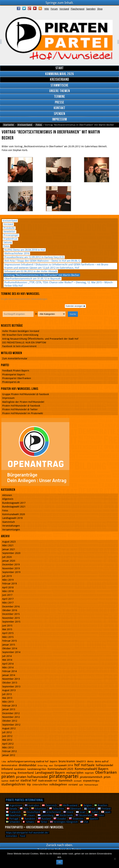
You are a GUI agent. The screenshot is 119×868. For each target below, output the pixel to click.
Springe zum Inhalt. (60, 3)
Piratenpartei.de (11, 382)
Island (68, 812)
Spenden (91, 9)
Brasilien (101, 805)
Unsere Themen (60, 91)
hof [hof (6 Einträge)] (77, 765)
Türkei (42, 822)
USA (84, 822)
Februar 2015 (10, 641)
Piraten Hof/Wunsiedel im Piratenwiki (23, 413)
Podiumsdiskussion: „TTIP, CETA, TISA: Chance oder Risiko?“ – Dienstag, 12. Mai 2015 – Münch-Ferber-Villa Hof (59, 284)
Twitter (24, 8)
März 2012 (8, 747)
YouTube (35, 8)
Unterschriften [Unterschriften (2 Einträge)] (40, 785)
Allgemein (8, 499)
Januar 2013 (9, 709)
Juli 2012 (7, 732)
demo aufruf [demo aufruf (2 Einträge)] (102, 761)
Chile (24, 809)
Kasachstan (13, 815)
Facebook (19, 8)
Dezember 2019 (11, 564)
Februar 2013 (10, 706)
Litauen (29, 815)
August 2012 (9, 728)
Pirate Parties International (25, 800)
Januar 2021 (9, 549)
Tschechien (57, 809)
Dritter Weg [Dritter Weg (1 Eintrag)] (42, 766)
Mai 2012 (7, 740)
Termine (60, 97)
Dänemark (74, 809)
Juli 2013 (7, 694)
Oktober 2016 (10, 610)
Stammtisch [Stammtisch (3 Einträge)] (65, 781)
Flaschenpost (78, 9)
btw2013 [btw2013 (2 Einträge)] (81, 761)
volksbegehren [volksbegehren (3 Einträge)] (58, 785)
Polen (99, 815)
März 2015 (8, 637)
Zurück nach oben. (60, 845)
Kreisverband (60, 80)
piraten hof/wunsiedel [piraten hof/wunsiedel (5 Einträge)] (32, 777)
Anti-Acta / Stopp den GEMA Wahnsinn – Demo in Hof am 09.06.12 (42, 261)
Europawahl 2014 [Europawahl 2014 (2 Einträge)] (64, 765)
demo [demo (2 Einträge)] (90, 761)
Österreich (49, 805)
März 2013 (8, 702)
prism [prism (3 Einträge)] (107, 777)
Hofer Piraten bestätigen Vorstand (21, 331)
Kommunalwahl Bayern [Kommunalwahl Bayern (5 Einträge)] (91, 769)
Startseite (9, 125)
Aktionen (7, 495)
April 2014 (8, 664)
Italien (93, 812)
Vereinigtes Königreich (64, 822)
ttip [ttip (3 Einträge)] (29, 785)
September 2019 (11, 572)
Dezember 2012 (11, 713)
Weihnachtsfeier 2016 (17, 253)
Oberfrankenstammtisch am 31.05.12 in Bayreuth (33, 279)
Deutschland (32, 812)
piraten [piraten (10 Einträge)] (8, 777)
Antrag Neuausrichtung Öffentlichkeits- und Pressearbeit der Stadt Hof (40, 339)
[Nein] (115, 859)
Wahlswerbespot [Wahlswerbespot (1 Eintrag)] (91, 785)
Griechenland (52, 812)
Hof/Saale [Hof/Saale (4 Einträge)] (88, 765)
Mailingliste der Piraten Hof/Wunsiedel (23, 402)
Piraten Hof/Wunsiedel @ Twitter (20, 409)
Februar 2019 (10, 584)
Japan (106, 812)
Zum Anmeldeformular (15, 359)
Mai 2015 (7, 629)
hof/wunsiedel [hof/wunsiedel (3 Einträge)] (104, 765)
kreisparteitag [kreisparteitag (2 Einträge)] (9, 773)
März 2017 (8, 603)
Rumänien (28, 819)
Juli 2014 (7, 656)
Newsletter (10, 232)
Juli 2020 (7, 557)
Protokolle (9, 228)
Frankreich (13, 812)
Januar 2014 (9, 675)
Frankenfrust (10, 239)
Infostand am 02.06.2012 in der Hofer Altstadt (31, 271)
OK (59, 862)
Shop (100, 9)
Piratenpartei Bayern (14, 375)
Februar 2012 (10, 751)
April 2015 (8, 633)
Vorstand (64, 9)
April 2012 (8, 744)
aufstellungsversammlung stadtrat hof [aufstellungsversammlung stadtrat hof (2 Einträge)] (28, 761)
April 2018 (8, 587)
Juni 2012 (7, 736)
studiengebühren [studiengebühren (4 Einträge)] (13, 784)
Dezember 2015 (11, 614)
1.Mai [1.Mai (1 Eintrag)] (4, 762)
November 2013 (11, 679)
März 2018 (8, 591)
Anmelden (12, 836)
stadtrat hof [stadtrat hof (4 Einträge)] (29, 780)
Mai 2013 (7, 698)
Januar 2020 (9, 561)
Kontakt (60, 108)
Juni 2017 (7, 595)
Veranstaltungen (11, 526)
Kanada (11, 809)
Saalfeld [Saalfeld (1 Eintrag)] (5, 781)
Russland (44, 819)
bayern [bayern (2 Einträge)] (54, 761)
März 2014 (8, 667)
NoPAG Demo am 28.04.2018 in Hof (25, 250)
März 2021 (8, 545)
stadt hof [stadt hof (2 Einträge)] (14, 781)
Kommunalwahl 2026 (60, 74)
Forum (54, 9)
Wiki (47, 9)
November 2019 (11, 568)
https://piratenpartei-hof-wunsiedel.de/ (27, 833)
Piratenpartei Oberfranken (17, 378)
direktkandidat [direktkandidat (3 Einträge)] (27, 765)
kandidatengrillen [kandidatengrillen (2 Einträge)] (37, 769)
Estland (90, 809)
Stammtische (60, 85)
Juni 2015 (7, 626)
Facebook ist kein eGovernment (19, 346)
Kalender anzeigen (75, 306)
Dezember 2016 (11, 607)
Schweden (13, 822)
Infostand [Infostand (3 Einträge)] (7, 769)
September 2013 (11, 687)
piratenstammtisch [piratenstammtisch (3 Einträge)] (91, 777)
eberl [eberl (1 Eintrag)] (51, 766)
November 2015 (11, 618)
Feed (23, 836)
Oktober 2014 (10, 648)
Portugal (12, 819)
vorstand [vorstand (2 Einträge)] (73, 785)
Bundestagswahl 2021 (14, 507)
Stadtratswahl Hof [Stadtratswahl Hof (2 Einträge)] (48, 781)
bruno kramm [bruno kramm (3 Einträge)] (67, 761)
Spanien (92, 819)
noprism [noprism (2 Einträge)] (89, 773)
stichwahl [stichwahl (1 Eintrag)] (78, 781)
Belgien (86, 805)
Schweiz (29, 822)
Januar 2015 (9, 645)
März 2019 (8, 580)
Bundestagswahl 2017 (14, 503)
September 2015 (11, 622)
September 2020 (11, 553)
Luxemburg (46, 815)
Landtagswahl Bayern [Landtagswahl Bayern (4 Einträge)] (50, 773)
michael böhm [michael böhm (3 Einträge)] (75, 773)
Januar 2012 (9, 755)
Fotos (39, 125)
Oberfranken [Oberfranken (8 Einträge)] (106, 772)
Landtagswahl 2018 (12, 518)
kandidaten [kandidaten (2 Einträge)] (20, 769)
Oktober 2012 (10, 721)
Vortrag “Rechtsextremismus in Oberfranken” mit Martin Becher (43, 275)
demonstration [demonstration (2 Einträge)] (9, 765)
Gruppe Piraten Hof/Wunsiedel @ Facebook (26, 394)
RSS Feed (40, 8)
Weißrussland (68, 805)
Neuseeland (84, 815)
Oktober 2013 (10, 683)
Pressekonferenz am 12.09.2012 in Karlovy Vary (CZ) (34, 257)
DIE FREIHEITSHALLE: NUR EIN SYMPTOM (24, 343)
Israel (81, 812)
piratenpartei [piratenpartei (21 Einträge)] (64, 776)
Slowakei (60, 819)
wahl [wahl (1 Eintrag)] (81, 785)
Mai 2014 (7, 660)
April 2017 (8, 599)
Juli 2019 (7, 576)
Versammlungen (11, 530)
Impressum (60, 119)
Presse (60, 102)
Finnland (104, 809)
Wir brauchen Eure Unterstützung (20, 335)
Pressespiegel (11, 235)
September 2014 (11, 652)
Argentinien (14, 805)
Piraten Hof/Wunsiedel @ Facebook (21, 406)
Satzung (8, 242)
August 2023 (9, 542)
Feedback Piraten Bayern (16, 371)
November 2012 (11, 717)
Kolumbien (39, 809)
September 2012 (11, 725)
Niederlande (65, 815)
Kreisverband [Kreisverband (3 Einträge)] (26, 773)
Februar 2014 (10, 671)
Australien (32, 805)
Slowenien (76, 819)
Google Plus (29, 8)
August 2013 (9, 690)
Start (60, 68)
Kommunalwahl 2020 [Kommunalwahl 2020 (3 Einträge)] (60, 769)
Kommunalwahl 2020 (14, 514)
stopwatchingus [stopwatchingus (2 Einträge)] (91, 781)
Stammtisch (8, 522)
